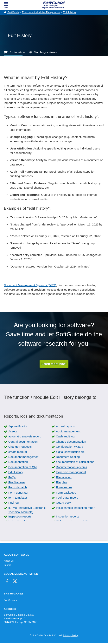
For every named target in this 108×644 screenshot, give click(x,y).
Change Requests (20, 447)
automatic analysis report (25, 436)
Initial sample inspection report (76, 508)
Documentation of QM (22, 467)
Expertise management (71, 472)
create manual (18, 452)
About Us (9, 561)
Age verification (18, 426)
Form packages (66, 492)
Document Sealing (68, 457)
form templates (18, 498)
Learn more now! (54, 364)
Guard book (64, 503)
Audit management (68, 431)
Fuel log (13, 503)
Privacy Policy (71, 635)
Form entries (64, 487)
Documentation (18, 462)
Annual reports (66, 426)
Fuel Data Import (67, 498)
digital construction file (70, 452)
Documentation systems (72, 467)
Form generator (18, 492)
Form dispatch (18, 487)
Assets (13, 431)
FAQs (12, 477)
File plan (62, 482)
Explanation (17, 52)
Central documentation (23, 442)
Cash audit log (65, 436)
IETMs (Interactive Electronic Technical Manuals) (27, 510)
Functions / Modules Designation (41, 12)
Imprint (7, 565)
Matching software (46, 52)
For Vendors (10, 600)
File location (64, 477)
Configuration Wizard (70, 447)
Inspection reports (20, 516)
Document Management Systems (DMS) (30, 285)
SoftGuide (13, 12)
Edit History (70, 12)
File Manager (17, 482)
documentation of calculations (75, 462)
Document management (24, 457)
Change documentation (71, 442)
